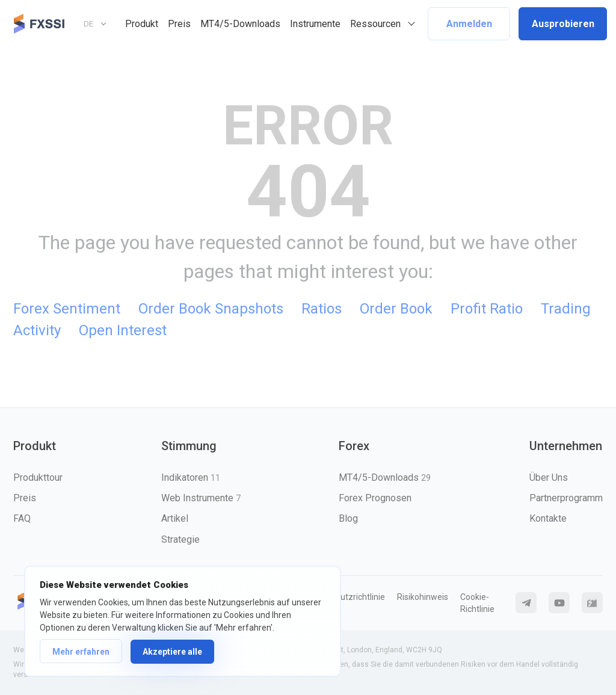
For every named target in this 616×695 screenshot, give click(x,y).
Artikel (175, 518)
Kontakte (548, 518)
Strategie (180, 539)
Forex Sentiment (67, 309)
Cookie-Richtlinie (477, 603)
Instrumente (315, 24)
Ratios (322, 309)
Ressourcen (375, 24)
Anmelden (469, 24)
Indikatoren (191, 477)
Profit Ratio (487, 309)
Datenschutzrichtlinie (345, 597)
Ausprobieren (563, 24)
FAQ (22, 518)
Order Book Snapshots (211, 309)
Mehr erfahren (81, 652)
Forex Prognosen (375, 498)
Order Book (396, 309)
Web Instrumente (201, 498)
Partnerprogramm (566, 498)
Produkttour (38, 477)
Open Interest (123, 330)
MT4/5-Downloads (240, 24)
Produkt (142, 24)
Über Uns (549, 477)
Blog (348, 518)
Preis (179, 24)
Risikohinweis (423, 597)
